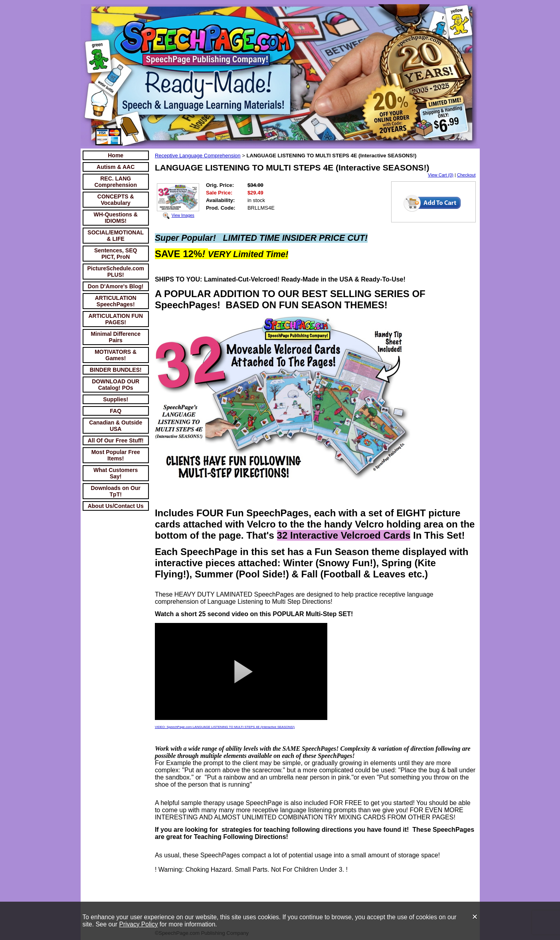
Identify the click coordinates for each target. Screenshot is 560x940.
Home (116, 155)
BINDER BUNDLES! (116, 370)
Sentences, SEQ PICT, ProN (116, 254)
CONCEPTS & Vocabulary (116, 200)
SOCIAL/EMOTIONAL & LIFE (116, 236)
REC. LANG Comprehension (116, 182)
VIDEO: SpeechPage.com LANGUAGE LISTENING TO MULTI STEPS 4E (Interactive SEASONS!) (225, 727)
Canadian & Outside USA (116, 426)
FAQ (116, 411)
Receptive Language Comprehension (198, 156)
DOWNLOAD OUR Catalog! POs (116, 385)
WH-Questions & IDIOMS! (115, 218)
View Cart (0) (441, 175)
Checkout (466, 175)
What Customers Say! (116, 473)
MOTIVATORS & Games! (116, 355)
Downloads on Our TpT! (115, 491)
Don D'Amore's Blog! (116, 286)
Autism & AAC (116, 167)
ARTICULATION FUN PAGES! (116, 319)
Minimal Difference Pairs (115, 337)
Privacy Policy (138, 924)
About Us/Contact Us (116, 506)
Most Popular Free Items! (116, 455)
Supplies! (116, 399)
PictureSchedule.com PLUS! (116, 272)
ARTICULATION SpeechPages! (116, 301)
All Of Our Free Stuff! (116, 440)
